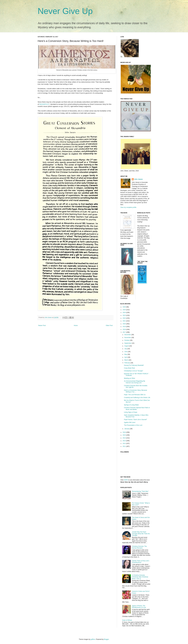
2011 (124, 446)
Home (76, 325)
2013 (124, 441)
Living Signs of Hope (131, 412)
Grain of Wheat (127, 620)
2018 (124, 329)
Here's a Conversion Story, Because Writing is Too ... (135, 391)
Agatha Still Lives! (130, 422)
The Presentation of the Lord (133, 425)
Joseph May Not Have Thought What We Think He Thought (141, 534)
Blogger (106, 639)
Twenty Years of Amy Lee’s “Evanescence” (141, 562)
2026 (124, 307)
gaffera (93, 639)
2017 (124, 332)
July (126, 349)
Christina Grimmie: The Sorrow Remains (139, 547)
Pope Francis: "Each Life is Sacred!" (136, 420)
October (127, 340)
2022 (124, 318)
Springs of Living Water (131, 405)
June (126, 352)
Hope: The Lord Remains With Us (135, 395)
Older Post (109, 325)
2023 (124, 315)
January (127, 429)
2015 (124, 435)
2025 (124, 310)
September (128, 343)
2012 (124, 443)
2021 (124, 321)
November (128, 338)
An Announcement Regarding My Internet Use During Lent (135, 382)
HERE (126, 480)
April (126, 357)
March (127, 360)
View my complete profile (128, 207)
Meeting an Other (130, 378)
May (126, 354)
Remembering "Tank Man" (140, 491)
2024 (124, 312)
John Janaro (138, 179)
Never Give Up (65, 11)
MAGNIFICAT (44, 104)
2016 (124, 432)
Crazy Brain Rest (129, 368)
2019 (124, 327)
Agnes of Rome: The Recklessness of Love (139, 607)
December (128, 335)
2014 (124, 438)
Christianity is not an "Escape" (134, 371)
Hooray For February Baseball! (134, 365)
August (127, 346)
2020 (124, 324)
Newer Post (42, 325)
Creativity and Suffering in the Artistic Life (137, 398)
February (127, 363)
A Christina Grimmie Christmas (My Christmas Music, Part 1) (140, 577)
